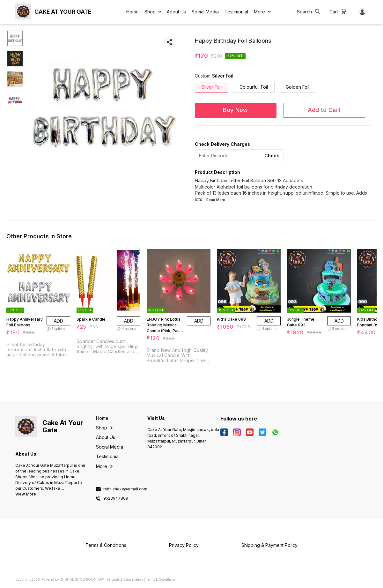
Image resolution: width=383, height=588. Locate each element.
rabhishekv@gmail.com (125, 489)
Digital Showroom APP (82, 579)
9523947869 (116, 498)
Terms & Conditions (161, 579)
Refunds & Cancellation (125, 579)
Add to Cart (324, 110)
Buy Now (235, 110)
